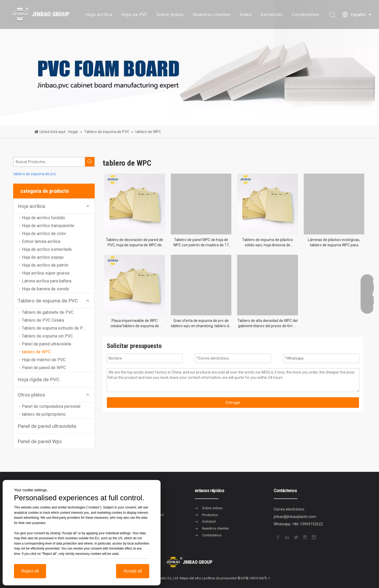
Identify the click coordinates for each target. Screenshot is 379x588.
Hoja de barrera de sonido (46, 289)
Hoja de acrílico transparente (48, 226)
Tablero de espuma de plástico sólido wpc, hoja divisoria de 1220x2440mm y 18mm (268, 243)
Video (246, 14)
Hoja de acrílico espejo (43, 257)
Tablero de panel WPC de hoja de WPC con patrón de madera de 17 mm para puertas (201, 243)
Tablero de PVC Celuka (43, 320)
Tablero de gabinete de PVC (48, 312)
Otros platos (31, 395)
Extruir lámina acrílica (41, 241)
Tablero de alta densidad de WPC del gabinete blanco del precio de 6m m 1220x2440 (268, 324)
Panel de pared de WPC (44, 368)
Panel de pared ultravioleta (46, 344)
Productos (210, 515)
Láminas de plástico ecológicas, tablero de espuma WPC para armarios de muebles (334, 243)
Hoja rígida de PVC (39, 379)
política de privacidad (220, 578)
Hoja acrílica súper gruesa (46, 273)
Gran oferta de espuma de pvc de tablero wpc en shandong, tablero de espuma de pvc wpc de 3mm (201, 324)
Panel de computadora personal (51, 406)
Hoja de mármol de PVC (44, 360)
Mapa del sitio (191, 578)
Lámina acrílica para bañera (47, 281)
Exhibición (272, 14)
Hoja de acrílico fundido (43, 218)
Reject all (30, 571)
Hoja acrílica (99, 14)
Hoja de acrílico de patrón (45, 265)
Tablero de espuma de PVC (48, 301)
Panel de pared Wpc (40, 441)
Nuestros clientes (212, 14)
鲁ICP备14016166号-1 (254, 578)
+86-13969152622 (308, 524)
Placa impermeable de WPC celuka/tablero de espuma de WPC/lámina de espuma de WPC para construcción (135, 324)
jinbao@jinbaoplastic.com (295, 517)
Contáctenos (306, 14)
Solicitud (209, 521)
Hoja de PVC (134, 14)
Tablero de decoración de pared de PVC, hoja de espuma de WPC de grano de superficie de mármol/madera (134, 243)
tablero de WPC (36, 352)
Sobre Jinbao (170, 14)
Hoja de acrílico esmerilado (47, 249)
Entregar (233, 403)
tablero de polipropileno (44, 414)
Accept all (133, 571)
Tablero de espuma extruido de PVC (55, 328)
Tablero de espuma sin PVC (47, 336)
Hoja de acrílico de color (44, 234)
